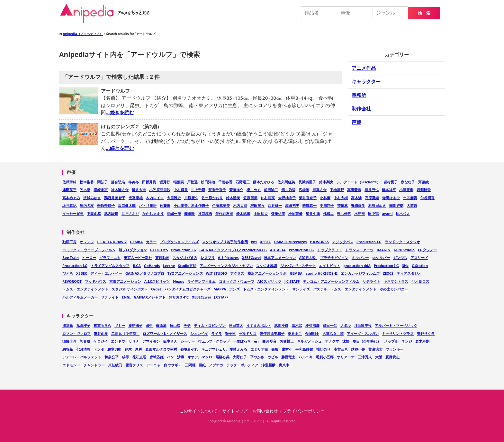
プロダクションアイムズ (179, 242)
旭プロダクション (133, 250)
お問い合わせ (265, 411)
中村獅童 (181, 190)
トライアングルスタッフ (110, 266)
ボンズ (234, 289)
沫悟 (346, 341)
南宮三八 (341, 349)
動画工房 (69, 242)
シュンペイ (199, 333)
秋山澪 (175, 325)
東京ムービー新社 (138, 258)
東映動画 (162, 258)
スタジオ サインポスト (130, 289)
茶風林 (342, 205)
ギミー (120, 325)
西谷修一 (275, 205)
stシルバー (381, 258)
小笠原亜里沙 (160, 190)
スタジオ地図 (266, 266)
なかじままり (153, 213)
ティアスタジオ (409, 273)
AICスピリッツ (269, 281)
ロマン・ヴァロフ (76, 333)
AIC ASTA (278, 250)
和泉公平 (112, 357)
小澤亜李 (406, 190)
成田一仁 (330, 325)
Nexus (178, 281)
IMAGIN (384, 250)
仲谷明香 (428, 198)
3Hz (405, 266)
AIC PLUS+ (308, 258)
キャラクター (366, 81)
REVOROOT (72, 281)
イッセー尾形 (73, 213)
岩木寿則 (422, 341)
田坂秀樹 (149, 182)
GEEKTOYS (159, 250)
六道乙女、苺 (333, 333)
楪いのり (323, 349)
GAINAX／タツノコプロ (145, 273)
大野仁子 (240, 357)
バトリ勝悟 (148, 205)
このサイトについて (198, 411)
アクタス (237, 273)
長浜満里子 (307, 182)
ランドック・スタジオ (402, 242)
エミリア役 (259, 349)
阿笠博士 (287, 341)
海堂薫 (68, 325)
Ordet (156, 289)
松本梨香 (87, 182)
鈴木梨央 (326, 182)
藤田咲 (189, 213)
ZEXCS (388, 273)
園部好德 (396, 205)
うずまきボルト (259, 325)
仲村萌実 (268, 198)
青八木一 (286, 365)
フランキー (395, 349)
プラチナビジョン (334, 258)
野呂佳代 (344, 213)
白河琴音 (269, 341)
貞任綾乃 (115, 365)
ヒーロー (89, 258)
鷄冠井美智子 (115, 198)
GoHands (152, 266)
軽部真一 (310, 205)
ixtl (254, 242)
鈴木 (128, 349)
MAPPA (220, 289)
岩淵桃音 (424, 190)
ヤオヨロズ (420, 281)
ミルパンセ (360, 258)
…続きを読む (120, 112)
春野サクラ (426, 333)
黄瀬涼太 (375, 349)
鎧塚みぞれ (189, 349)
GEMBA (136, 242)
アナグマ (332, 341)
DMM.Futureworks (291, 242)
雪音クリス (134, 365)
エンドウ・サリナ (125, 341)
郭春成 (85, 341)
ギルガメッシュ (309, 341)
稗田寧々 (257, 205)
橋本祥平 (389, 190)
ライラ (216, 333)
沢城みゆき (92, 198)
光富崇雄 (136, 198)
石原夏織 (372, 198)
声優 (356, 122)
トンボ (99, 349)
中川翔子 (327, 205)
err (256, 341)
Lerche (169, 266)
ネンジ (407, 341)
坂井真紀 (69, 205)
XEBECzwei (252, 258)
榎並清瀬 (312, 325)
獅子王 (230, 333)
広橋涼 (304, 190)
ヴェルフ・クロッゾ (214, 341)
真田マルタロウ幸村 (161, 349)
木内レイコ (155, 198)
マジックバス (343, 242)
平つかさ (257, 357)
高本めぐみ (71, 198)
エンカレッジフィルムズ (360, 273)
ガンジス (400, 258)
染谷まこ (295, 333)
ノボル (345, 325)
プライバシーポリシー (304, 411)
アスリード (419, 258)
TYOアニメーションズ (185, 273)
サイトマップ (235, 411)
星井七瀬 (313, 213)
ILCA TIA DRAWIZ (112, 242)
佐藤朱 (165, 205)
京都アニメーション (125, 281)
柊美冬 (134, 182)
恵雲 (139, 349)
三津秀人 (365, 357)
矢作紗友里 (224, 213)
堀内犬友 (87, 205)
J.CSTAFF (221, 297)
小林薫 (325, 198)
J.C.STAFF (292, 281)
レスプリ (208, 258)
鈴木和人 (403, 213)
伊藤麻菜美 (221, 205)
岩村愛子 (391, 182)
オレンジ (87, 242)
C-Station (420, 266)
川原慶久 (191, 198)
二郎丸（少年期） (125, 333)
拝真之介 (319, 190)
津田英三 (69, 190)
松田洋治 (208, 182)
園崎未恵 (101, 190)
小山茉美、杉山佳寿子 (191, 205)
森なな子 (408, 182)
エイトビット (329, 266)
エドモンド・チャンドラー (84, 365)
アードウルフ (115, 91)
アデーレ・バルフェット (82, 357)
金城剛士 (312, 333)
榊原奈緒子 (106, 205)
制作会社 (361, 108)
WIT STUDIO (217, 273)
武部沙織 (281, 325)
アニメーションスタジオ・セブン (226, 266)
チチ (187, 325)
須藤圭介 (69, 341)
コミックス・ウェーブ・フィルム (89, 250)
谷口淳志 (205, 213)
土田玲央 (261, 213)
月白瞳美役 (363, 325)
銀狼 (275, 349)
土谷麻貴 (410, 198)
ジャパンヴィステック (298, 266)
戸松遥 (192, 182)
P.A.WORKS (319, 242)
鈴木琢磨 (243, 213)
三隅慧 (190, 365)
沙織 (181, 357)
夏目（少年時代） (367, 341)
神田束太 (236, 325)
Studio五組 (187, 266)
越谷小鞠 (358, 349)
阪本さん (170, 341)
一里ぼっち (242, 341)
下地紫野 (337, 190)
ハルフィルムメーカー (80, 297)
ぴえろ (68, 273)
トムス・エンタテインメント (85, 289)
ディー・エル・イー (106, 273)
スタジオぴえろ (185, 258)
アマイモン (151, 341)
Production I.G (369, 242)
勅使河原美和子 (272, 333)
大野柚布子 (287, 198)
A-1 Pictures (228, 258)
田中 (149, 325)
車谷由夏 (101, 333)
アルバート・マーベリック (396, 325)
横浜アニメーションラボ (267, 273)
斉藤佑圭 (278, 213)
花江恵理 (139, 357)
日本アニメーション (280, 258)
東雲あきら (102, 325)
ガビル (273, 357)
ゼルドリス (248, 333)
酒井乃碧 (288, 190)
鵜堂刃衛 (114, 349)
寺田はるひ (391, 198)
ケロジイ (101, 341)
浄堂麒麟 (268, 365)
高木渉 (356, 198)
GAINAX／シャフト (150, 297)
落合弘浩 (118, 182)
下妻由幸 (94, 213)
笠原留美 (250, 198)
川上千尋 (198, 190)
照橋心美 (222, 357)
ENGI (126, 297)
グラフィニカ (110, 258)
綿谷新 (68, 349)
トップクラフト (330, 250)
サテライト (371, 281)
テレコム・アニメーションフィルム (331, 281)
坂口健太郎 (127, 205)
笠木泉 (85, 190)
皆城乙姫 (157, 357)
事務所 (359, 95)
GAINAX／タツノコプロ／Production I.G (233, 250)
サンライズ (301, 289)
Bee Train (71, 258)
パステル (320, 289)
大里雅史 (174, 198)
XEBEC (265, 242)
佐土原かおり (212, 198)
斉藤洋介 (236, 190)
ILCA (137, 266)
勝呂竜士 (288, 357)
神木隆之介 (120, 190)
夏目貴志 (392, 357)
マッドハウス (95, 281)
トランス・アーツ (359, 250)
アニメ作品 (364, 68)
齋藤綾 (423, 182)
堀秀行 (165, 182)
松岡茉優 (295, 213)
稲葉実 (179, 182)
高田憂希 (354, 190)
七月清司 (83, 349)
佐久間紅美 (286, 182)
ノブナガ (216, 365)
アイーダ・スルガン (363, 333)
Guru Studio (404, 250)
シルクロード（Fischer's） (358, 182)
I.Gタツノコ (427, 250)
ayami (387, 213)
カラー (151, 242)
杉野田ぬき (377, 205)
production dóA (357, 266)
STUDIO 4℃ (179, 297)
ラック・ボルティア (242, 365)
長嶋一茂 (174, 213)
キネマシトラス (396, 281)
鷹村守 (287, 349)
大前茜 (412, 205)
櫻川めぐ (254, 190)
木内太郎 (240, 205)
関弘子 (102, 182)
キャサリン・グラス (398, 333)
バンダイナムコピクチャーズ (188, 289)
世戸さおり (130, 213)
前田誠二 (271, 190)
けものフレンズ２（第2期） (131, 126)
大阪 (379, 357)
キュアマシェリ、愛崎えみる (224, 349)
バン (170, 357)
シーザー (188, 341)
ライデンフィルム (202, 281)
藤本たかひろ (264, 182)
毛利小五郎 (325, 357)
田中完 (373, 213)
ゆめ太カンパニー (394, 289)
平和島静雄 (304, 349)
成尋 (125, 357)
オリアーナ (346, 357)
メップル (391, 341)
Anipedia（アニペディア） (107, 14)
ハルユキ (306, 357)
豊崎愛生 (358, 205)
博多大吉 (139, 190)
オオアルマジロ (200, 357)
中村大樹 (341, 198)
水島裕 (360, 213)
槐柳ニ (328, 213)
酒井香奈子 (308, 198)
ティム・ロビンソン (210, 325)
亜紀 (202, 365)
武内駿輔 (111, 213)
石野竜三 (243, 182)
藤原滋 (161, 325)
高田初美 (292, 205)
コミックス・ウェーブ (237, 281)
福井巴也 (372, 190)
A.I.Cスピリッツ (157, 281)
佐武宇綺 (69, 182)
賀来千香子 (217, 190)
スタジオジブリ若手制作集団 (225, 242)
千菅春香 (225, 182)
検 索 (424, 13)
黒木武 (297, 325)
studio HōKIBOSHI (322, 273)
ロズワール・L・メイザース (165, 333)
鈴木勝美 (233, 198)
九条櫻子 (83, 325)
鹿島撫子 (135, 325)
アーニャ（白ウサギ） (164, 365)
